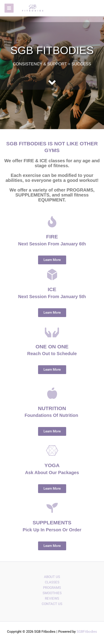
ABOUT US (52, 577)
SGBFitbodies (87, 632)
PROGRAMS (52, 588)
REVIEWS (52, 598)
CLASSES (52, 582)
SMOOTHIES (52, 593)
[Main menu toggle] (9, 8)
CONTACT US (52, 604)
